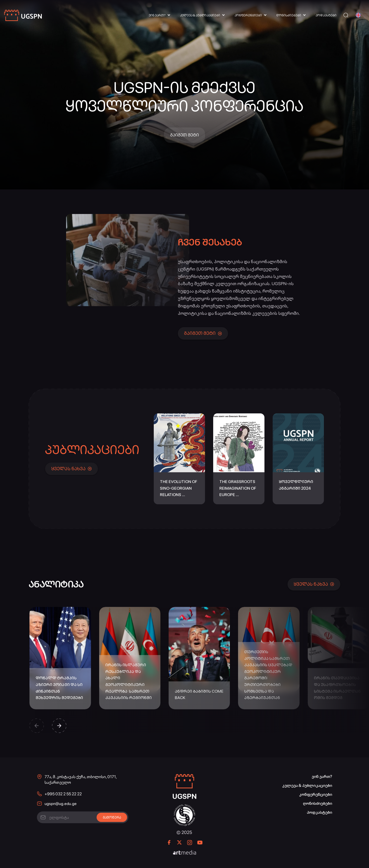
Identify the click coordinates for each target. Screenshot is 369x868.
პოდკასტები (326, 15)
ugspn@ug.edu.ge (61, 804)
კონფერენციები (248, 15)
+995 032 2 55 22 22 (63, 794)
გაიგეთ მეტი (184, 135)
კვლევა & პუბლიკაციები (200, 15)
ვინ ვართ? (157, 15)
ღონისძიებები (289, 15)
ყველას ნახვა (71, 469)
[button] (37, 726)
